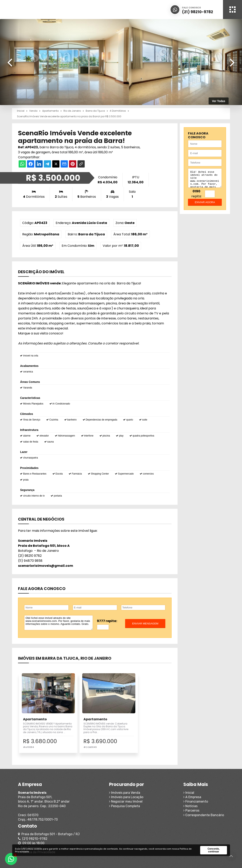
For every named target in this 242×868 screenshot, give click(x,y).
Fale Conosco (188, 816)
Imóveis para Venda (93, 798)
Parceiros (132, 816)
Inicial (130, 798)
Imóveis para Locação (94, 803)
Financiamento (136, 807)
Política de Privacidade (196, 821)
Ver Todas (219, 101)
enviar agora (205, 205)
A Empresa (133, 803)
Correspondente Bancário (144, 821)
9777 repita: (107, 621)
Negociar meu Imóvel (94, 807)
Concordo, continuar (214, 850)
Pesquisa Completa (93, 812)
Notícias (131, 812)
